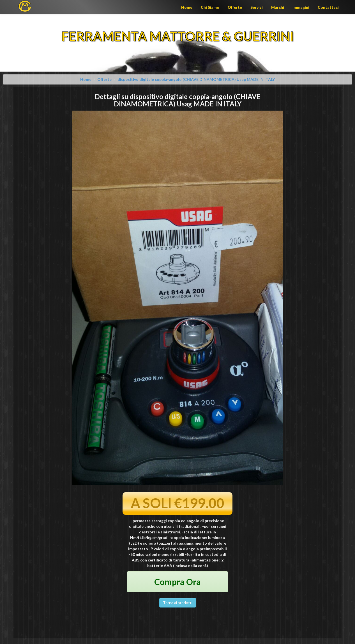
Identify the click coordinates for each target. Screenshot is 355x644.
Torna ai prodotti (178, 603)
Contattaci (328, 7)
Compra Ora (178, 582)
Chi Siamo (210, 7)
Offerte (235, 7)
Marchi (278, 7)
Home (187, 7)
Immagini (301, 7)
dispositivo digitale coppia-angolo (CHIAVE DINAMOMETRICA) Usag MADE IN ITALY (196, 79)
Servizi (257, 7)
